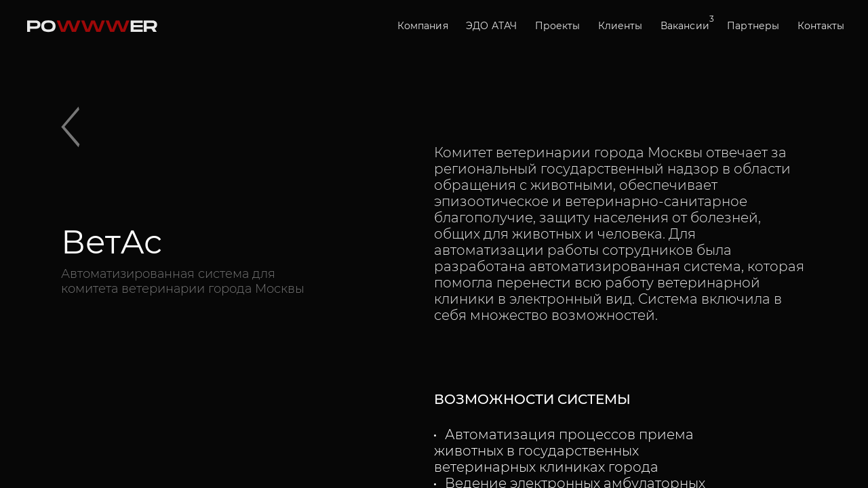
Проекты (558, 26)
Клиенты (620, 26)
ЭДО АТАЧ (491, 26)
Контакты (821, 26)
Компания (423, 26)
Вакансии (685, 25)
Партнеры (753, 26)
